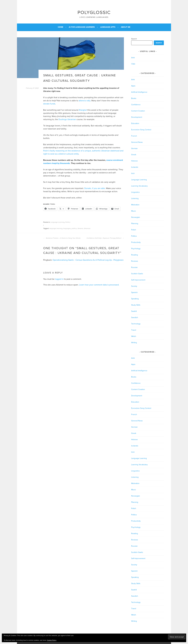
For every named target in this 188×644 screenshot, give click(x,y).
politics (74, 228)
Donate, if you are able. (95, 188)
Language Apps (108, 27)
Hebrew (134, 161)
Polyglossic (94, 12)
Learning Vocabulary (139, 186)
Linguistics (135, 192)
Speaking (135, 299)
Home (61, 27)
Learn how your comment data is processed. (99, 285)
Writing (134, 343)
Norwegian (136, 217)
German (134, 148)
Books (134, 98)
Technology (136, 324)
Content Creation (138, 111)
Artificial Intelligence (139, 92)
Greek (134, 155)
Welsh (134, 336)
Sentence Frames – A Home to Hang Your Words (62, 238)
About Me (126, 27)
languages (67, 228)
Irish (133, 173)
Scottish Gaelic (137, 274)
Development (137, 117)
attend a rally (85, 101)
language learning (56, 228)
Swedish (135, 317)
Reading (135, 255)
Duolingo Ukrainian (67, 119)
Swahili (134, 311)
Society (134, 286)
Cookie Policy (52, 640)
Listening (135, 198)
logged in (59, 279)
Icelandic (135, 167)
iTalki (133, 64)
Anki (133, 58)
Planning (135, 224)
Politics (68, 222)
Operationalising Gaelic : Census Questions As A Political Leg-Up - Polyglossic (88, 260)
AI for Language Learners (82, 27)
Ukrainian (87, 228)
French (134, 136)
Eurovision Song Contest (141, 130)
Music (134, 211)
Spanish (134, 292)
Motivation (135, 205)
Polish (134, 230)
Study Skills (136, 305)
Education (135, 123)
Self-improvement (138, 280)
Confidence (136, 105)
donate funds (49, 104)
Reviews (135, 261)
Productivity (136, 242)
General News (137, 142)
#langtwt (83, 110)
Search (134, 39)
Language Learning (58, 222)
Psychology (136, 249)
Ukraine (80, 228)
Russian (134, 267)
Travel (134, 330)
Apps (133, 86)
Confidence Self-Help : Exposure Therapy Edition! (105, 238)
